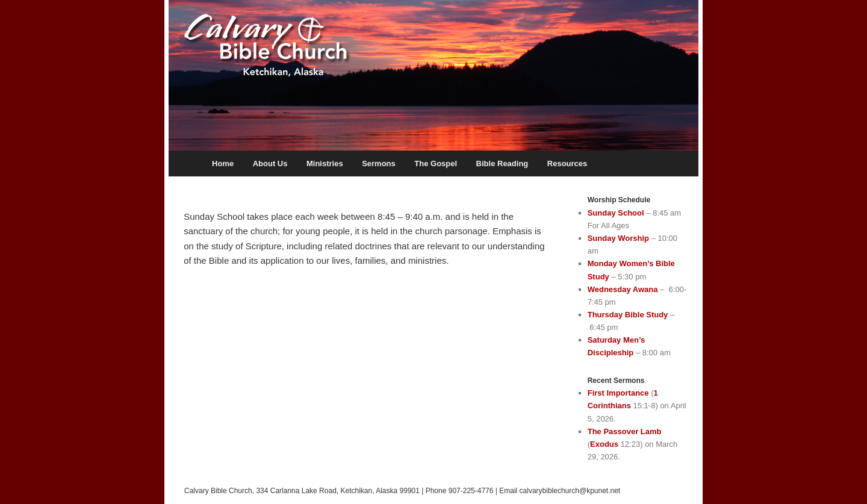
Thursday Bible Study (628, 315)
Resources (567, 163)
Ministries (325, 163)
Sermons (379, 163)
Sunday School (616, 213)
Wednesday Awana (623, 289)
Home (223, 163)
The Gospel (436, 163)
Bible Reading (502, 163)
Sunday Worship (618, 238)
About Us (270, 163)
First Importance (618, 393)
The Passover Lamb (625, 431)
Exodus (604, 444)
